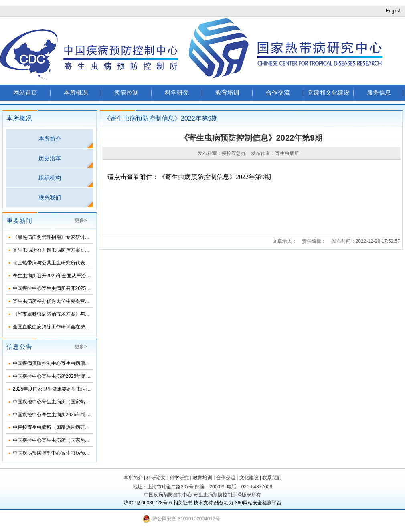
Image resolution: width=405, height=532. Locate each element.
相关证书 (183, 503)
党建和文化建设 (329, 92)
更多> (81, 220)
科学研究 (177, 92)
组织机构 (50, 178)
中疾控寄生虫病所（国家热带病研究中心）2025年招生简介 (76, 427)
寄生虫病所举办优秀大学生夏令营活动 (54, 301)
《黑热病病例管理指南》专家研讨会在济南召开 (63, 237)
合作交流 (278, 92)
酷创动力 (224, 503)
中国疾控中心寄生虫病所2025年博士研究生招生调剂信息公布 (78, 415)
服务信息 (379, 92)
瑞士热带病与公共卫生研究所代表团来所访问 (61, 263)
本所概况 (76, 92)
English (394, 11)
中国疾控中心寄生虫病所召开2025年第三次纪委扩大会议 (74, 288)
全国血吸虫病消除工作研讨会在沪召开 (54, 327)
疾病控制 (126, 92)
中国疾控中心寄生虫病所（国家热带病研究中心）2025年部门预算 (83, 402)
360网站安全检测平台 (258, 503)
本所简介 (50, 139)
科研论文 (156, 478)
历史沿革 (50, 158)
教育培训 (227, 92)
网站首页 (25, 92)
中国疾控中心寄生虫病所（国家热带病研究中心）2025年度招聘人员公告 (90, 440)
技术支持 (203, 503)
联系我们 (50, 197)
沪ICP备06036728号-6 (148, 503)
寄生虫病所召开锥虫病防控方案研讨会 (54, 250)
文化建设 (249, 478)
